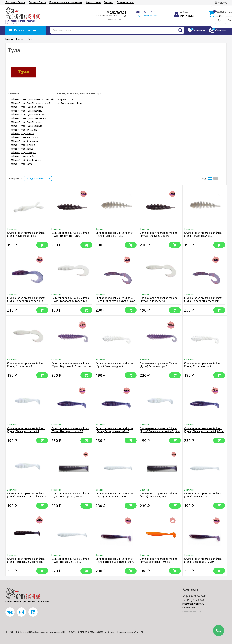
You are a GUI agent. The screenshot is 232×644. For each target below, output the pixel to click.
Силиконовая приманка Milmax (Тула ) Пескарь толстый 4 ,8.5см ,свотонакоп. (204, 431)
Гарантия (109, 2)
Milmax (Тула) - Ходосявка (24, 141)
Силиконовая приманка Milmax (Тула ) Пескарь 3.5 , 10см (114, 495)
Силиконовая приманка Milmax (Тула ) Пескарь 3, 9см (203, 495)
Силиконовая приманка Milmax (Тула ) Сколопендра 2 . (203, 365)
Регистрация (187, 16)
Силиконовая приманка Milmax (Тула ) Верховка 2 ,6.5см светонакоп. (203, 562)
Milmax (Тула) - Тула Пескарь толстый (31, 103)
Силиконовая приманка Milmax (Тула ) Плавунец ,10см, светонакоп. (70, 236)
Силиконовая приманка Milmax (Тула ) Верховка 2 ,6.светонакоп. (71, 365)
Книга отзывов (93, 2)
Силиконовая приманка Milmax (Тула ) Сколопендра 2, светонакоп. (159, 366)
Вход (186, 12)
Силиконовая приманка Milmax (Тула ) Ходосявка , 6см (26, 234)
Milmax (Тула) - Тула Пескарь (26, 122)
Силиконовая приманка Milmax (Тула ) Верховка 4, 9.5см (159, 560)
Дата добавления (36, 178)
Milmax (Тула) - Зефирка (23, 153)
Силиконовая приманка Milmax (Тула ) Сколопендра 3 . (114, 365)
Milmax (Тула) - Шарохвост (25, 137)
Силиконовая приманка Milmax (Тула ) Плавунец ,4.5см (203, 234)
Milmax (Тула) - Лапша (22, 149)
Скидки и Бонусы (37, 2)
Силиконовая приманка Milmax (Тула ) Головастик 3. (26, 365)
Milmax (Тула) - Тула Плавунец (27, 111)
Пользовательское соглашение (66, 2)
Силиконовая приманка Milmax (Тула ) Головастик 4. (159, 299)
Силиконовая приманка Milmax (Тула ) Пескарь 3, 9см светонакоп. (159, 497)
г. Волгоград (118, 12)
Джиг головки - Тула (71, 103)
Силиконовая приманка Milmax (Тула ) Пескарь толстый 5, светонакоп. (70, 431)
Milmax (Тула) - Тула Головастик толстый (32, 99)
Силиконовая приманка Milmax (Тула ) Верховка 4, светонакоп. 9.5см (115, 562)
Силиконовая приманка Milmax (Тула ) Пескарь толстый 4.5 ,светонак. (114, 431)
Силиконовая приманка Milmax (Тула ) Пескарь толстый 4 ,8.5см (27, 495)
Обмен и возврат (126, 2)
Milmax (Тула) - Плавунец (24, 130)
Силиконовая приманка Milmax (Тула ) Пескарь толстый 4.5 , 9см (160, 430)
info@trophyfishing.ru (193, 604)
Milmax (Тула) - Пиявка (22, 134)
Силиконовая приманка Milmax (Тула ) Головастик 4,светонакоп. (116, 299)
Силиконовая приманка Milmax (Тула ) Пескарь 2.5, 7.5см (70, 560)
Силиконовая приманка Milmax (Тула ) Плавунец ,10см (114, 234)
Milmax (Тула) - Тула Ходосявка (27, 107)
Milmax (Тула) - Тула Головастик (27, 115)
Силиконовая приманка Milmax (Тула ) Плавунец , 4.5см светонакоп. (159, 236)
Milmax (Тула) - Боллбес (23, 156)
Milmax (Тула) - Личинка (23, 145)
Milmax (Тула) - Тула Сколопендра (29, 118)
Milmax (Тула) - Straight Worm (26, 160)
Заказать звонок (149, 16)
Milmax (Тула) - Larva (21, 164)
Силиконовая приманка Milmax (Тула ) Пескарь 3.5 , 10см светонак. (70, 497)
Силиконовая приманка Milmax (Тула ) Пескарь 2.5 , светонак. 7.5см (26, 562)
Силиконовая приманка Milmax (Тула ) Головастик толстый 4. (70, 299)
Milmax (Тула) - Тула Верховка (26, 126)
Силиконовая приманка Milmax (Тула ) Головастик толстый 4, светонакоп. (26, 301)
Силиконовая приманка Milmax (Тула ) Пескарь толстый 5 (26, 430)
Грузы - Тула (67, 99)
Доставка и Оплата (15, 2)
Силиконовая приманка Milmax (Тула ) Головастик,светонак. (203, 299)
